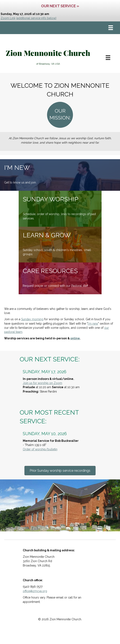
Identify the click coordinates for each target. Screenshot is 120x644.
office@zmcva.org (35, 591)
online (75, 338)
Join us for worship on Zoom (42, 383)
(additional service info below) (36, 18)
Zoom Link (8, 18)
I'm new (93, 324)
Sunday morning (32, 319)
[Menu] (111, 28)
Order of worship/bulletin (40, 449)
